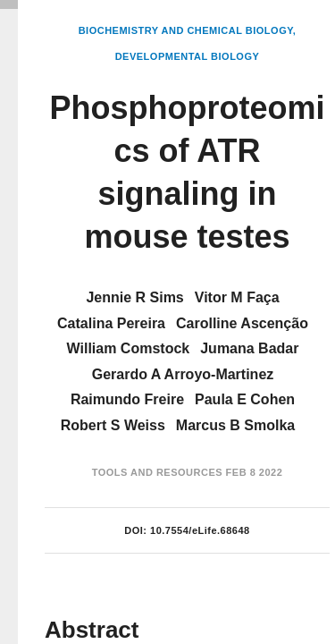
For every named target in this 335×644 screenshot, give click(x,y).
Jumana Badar (249, 348)
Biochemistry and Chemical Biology (186, 30)
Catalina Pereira (111, 323)
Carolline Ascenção (242, 323)
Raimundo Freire (127, 399)
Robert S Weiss (113, 425)
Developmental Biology (188, 56)
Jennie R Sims (134, 297)
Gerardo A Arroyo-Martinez (183, 374)
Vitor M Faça (237, 297)
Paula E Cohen (245, 399)
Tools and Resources (157, 472)
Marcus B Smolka (235, 425)
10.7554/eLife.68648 (200, 530)
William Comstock (129, 348)
